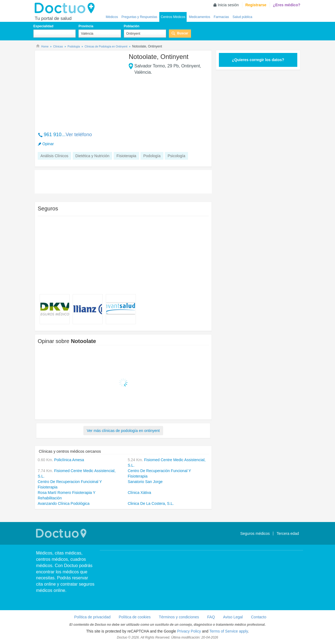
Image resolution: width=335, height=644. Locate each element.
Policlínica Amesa (69, 460)
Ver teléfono (79, 135)
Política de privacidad (92, 617)
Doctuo (66, 8)
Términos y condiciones (179, 617)
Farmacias (221, 17)
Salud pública (242, 17)
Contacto (258, 617)
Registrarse (256, 5)
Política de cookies (135, 617)
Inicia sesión (228, 5)
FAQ (211, 617)
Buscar (183, 33)
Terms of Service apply (229, 631)
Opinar (48, 144)
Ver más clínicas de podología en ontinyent (123, 431)
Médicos (112, 17)
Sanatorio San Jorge (145, 482)
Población (132, 26)
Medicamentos (199, 17)
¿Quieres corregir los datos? (258, 60)
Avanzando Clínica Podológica (64, 503)
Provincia (86, 26)
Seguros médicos (255, 533)
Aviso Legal (233, 617)
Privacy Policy (189, 631)
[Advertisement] (80, 88)
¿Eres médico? (287, 5)
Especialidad (43, 26)
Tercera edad (288, 533)
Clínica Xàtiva (139, 493)
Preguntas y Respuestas (139, 17)
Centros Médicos (173, 17)
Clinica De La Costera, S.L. (151, 503)
